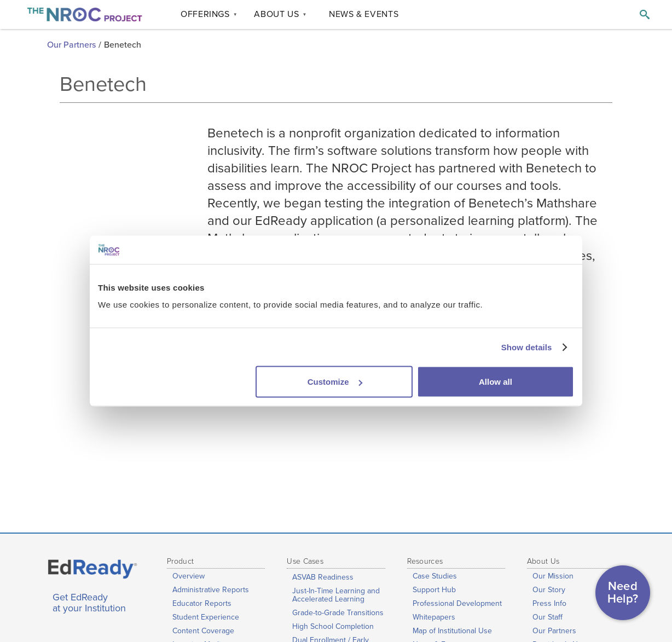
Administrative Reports (211, 590)
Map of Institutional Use (452, 631)
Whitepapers (434, 617)
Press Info (549, 603)
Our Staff (548, 617)
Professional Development (457, 603)
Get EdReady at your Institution (89, 603)
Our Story (549, 590)
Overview (189, 576)
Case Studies (435, 576)
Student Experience (206, 617)
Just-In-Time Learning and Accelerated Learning (336, 595)
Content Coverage (203, 631)
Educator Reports (202, 603)
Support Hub (434, 590)
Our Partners (71, 45)
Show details (527, 347)
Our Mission (553, 576)
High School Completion (333, 626)
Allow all (496, 382)
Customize (335, 382)
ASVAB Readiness (323, 577)
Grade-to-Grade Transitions (338, 613)
